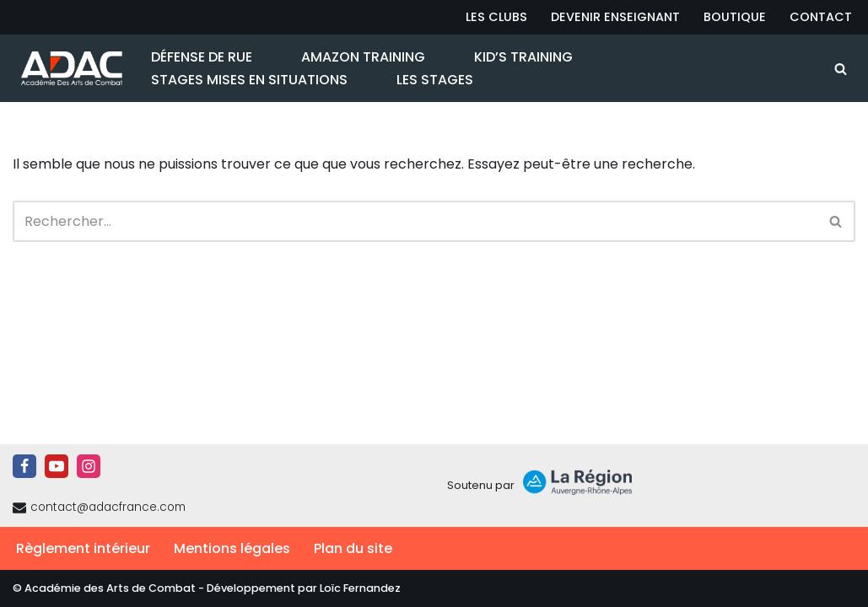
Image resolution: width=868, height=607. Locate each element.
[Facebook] (24, 466)
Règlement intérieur (83, 548)
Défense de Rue (202, 57)
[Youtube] (57, 466)
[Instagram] (89, 466)
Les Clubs (496, 17)
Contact (821, 17)
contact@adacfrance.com (108, 507)
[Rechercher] (841, 69)
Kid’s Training (523, 57)
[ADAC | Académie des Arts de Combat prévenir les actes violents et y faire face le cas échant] (67, 68)
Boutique (735, 17)
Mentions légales (232, 548)
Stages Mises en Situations (249, 80)
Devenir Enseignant (615, 17)
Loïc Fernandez (360, 588)
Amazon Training (363, 57)
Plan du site (353, 548)
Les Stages (435, 80)
